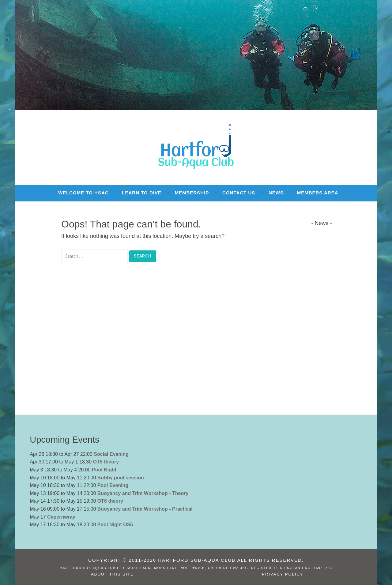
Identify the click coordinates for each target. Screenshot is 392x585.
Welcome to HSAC (83, 193)
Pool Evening (113, 485)
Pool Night (104, 470)
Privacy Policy (283, 574)
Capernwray (61, 517)
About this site (112, 574)
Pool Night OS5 (115, 525)
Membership (192, 193)
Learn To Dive (142, 193)
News (276, 193)
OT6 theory (110, 501)
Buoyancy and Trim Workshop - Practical (145, 509)
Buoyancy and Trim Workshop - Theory (143, 493)
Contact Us (239, 193)
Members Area (318, 193)
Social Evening (111, 454)
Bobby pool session (121, 478)
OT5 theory (106, 462)
